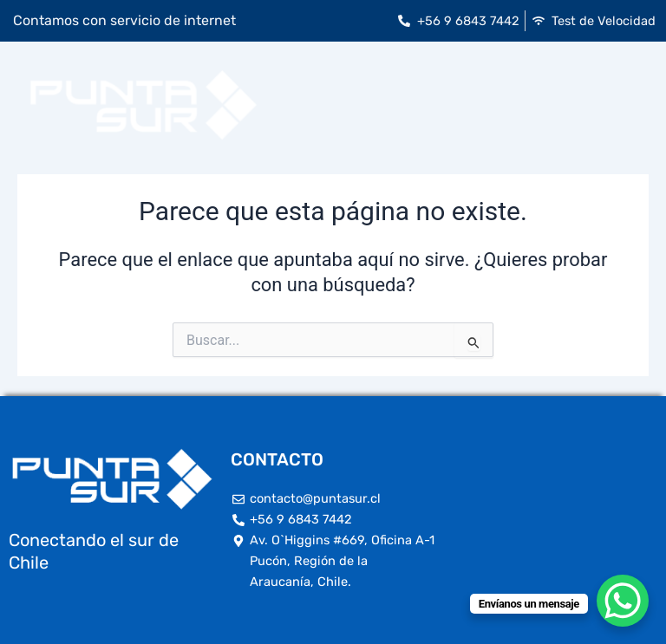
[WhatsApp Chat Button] (623, 601)
